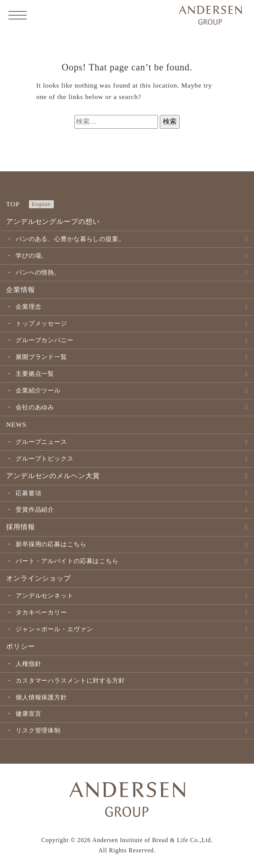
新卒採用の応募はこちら (51, 544)
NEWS (16, 424)
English (41, 204)
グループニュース (41, 442)
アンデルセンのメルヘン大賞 (53, 476)
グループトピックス (45, 459)
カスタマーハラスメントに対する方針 (70, 681)
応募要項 (29, 493)
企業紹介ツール (38, 390)
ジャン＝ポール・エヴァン (54, 629)
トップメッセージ (41, 323)
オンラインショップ (39, 578)
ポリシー (21, 646)
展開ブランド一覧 (41, 357)
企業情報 (21, 290)
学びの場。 (32, 256)
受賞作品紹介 (35, 510)
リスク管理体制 (38, 730)
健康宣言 (29, 714)
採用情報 (21, 527)
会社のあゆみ (35, 407)
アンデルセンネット (45, 596)
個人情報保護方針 (41, 697)
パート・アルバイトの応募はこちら (67, 561)
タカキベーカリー (41, 612)
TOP (13, 204)
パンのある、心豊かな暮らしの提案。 (70, 239)
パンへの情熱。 (38, 272)
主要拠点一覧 (35, 374)
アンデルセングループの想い (53, 222)
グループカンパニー (45, 340)
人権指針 (29, 664)
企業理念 (29, 307)
